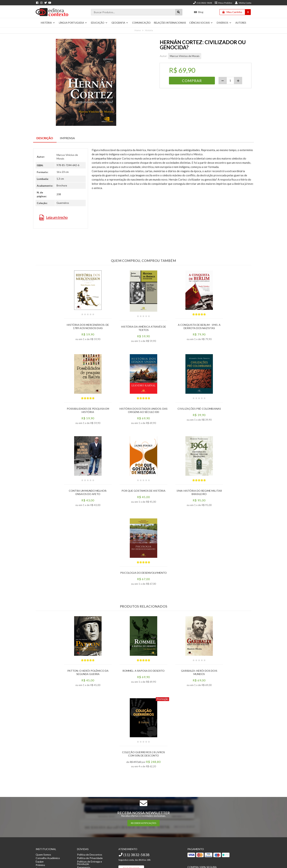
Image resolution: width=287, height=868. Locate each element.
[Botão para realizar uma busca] (179, 12)
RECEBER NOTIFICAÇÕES (143, 823)
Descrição (45, 138)
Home (138, 30)
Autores (241, 23)
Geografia (120, 23)
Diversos (224, 23)
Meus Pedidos (223, 3)
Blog (199, 12)
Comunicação (141, 23)
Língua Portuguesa (73, 23)
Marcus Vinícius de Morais (185, 56)
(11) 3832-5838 (202, 3)
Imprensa (67, 138)
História (48, 23)
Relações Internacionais (170, 23)
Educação (99, 23)
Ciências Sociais (201, 23)
